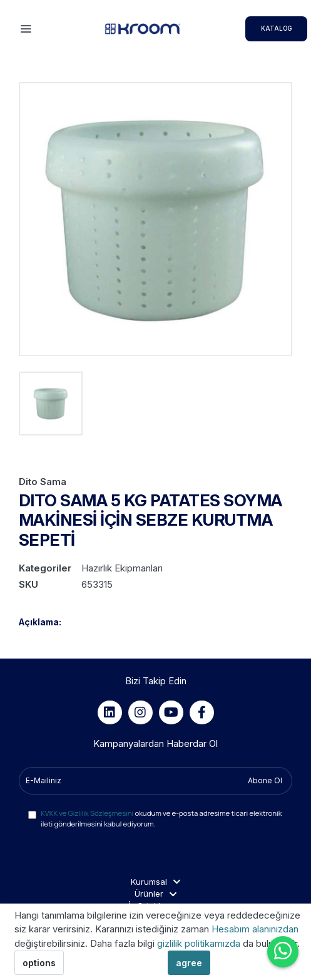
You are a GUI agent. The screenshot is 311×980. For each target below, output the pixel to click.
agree (189, 963)
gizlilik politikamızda (200, 943)
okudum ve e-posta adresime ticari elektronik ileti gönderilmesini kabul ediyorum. (161, 818)
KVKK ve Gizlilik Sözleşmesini (87, 813)
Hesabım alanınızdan (255, 929)
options (39, 963)
